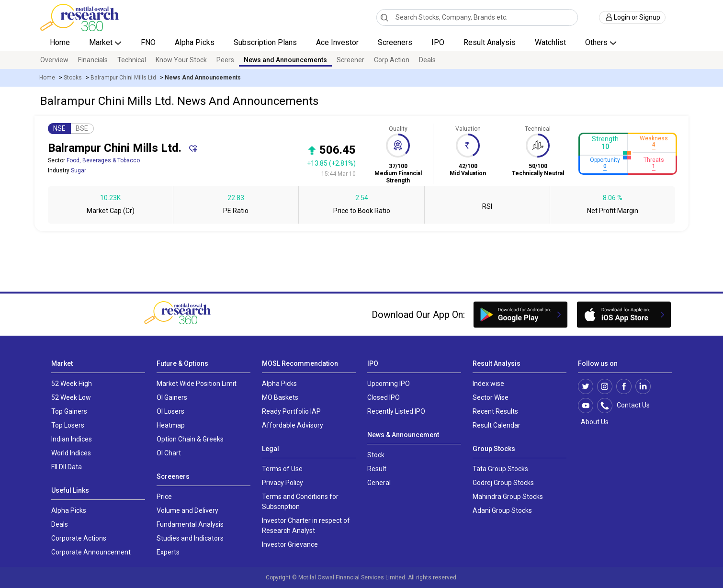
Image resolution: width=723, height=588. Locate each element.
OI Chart (169, 453)
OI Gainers (172, 397)
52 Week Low (71, 397)
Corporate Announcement (91, 552)
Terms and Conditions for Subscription (300, 502)
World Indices (71, 453)
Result (377, 469)
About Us (593, 422)
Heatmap (171, 425)
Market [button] (102, 42)
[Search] (384, 17)
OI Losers (170, 411)
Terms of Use (282, 469)
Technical (132, 60)
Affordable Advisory (293, 425)
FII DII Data (67, 467)
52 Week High (72, 384)
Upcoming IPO (389, 384)
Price (164, 497)
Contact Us (628, 406)
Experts (168, 552)
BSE (82, 128)
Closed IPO (384, 397)
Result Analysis (490, 42)
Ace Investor (337, 42)
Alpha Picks (195, 42)
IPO (438, 42)
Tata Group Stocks (500, 469)
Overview (54, 60)
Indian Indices (72, 439)
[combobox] (477, 17)
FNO (148, 42)
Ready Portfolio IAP (291, 411)
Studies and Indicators (190, 538)
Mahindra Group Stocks (508, 497)
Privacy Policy (282, 483)
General (379, 483)
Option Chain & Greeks (190, 439)
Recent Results (495, 411)
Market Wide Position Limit (197, 384)
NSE (59, 128)
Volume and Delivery (187, 510)
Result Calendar (497, 425)
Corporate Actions (79, 538)
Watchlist (550, 42)
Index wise (488, 384)
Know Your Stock (181, 60)
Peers (225, 60)
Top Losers (68, 425)
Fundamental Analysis (190, 524)
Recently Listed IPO (396, 411)
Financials (93, 60)
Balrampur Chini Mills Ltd (123, 78)
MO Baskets (280, 397)
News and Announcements (285, 60)
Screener (350, 60)
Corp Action (392, 60)
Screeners (395, 42)
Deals (427, 60)
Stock (376, 455)
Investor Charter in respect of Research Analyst (306, 526)
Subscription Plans (265, 42)
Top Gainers (69, 411)
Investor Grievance (290, 544)
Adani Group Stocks (502, 510)
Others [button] (597, 42)
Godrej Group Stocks (503, 483)
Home (60, 42)
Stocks (73, 78)
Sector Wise (491, 397)
